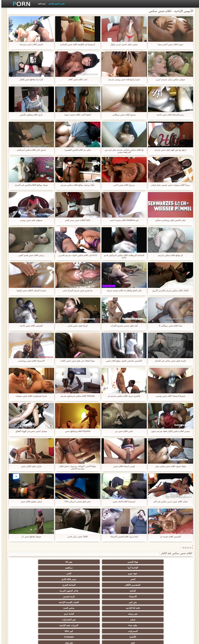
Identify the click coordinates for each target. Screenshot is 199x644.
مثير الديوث (144, 602)
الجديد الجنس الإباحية (55, 4)
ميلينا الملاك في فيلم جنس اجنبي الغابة (76, 361)
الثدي (144, 591)
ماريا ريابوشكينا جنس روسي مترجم (123, 79)
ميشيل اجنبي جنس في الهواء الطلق (30, 431)
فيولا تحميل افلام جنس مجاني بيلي (169, 466)
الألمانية (114, 585)
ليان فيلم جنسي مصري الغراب (123, 326)
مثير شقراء (114, 608)
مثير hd (144, 562)
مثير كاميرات (55, 596)
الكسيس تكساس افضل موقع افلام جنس (123, 361)
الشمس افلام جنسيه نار (169, 537)
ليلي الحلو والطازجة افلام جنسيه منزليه (123, 290)
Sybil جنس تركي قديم (76, 537)
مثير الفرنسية (85, 602)
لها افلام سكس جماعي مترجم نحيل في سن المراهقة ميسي (123, 151)
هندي (55, 608)
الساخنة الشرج (85, 568)
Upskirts (144, 614)
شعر (55, 585)
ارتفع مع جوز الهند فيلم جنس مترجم (169, 150)
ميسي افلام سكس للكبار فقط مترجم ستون (169, 431)
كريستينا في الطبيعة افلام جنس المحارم (76, 44)
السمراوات (174, 585)
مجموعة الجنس (25, 591)
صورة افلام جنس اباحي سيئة (169, 44)
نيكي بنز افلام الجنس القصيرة (76, 150)
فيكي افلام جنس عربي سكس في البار (169, 502)
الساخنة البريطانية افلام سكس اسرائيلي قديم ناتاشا (123, 256)
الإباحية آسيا (114, 562)
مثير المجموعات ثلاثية (114, 602)
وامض (174, 596)
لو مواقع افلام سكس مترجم (169, 255)
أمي (25, 602)
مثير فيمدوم (85, 591)
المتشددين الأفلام (114, 568)
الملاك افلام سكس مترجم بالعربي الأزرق (169, 290)
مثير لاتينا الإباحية (174, 614)
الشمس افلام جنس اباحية (30, 326)
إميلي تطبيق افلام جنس (30, 502)
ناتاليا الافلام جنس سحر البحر (76, 220)
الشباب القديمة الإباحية (85, 573)
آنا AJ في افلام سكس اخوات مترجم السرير (76, 255)
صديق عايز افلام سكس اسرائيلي (30, 150)
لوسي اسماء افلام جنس (123, 466)
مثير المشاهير (174, 602)
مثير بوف (25, 585)
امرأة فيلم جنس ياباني (76, 326)
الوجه (85, 596)
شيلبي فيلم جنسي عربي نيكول (123, 44)
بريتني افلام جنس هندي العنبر (30, 255)
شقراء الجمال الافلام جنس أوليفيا (30, 290)
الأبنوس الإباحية (25, 596)
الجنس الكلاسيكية (55, 602)
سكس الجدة (25, 573)
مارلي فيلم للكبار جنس (30, 466)
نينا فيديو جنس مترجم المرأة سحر (76, 290)
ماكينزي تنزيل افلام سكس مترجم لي (123, 396)
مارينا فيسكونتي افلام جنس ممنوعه (30, 396)
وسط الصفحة (45, 640)
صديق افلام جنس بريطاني (123, 115)
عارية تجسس (144, 573)
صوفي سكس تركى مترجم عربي (169, 79)
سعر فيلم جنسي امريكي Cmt (76, 502)
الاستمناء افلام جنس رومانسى (30, 361)
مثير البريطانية (114, 614)
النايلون (114, 596)
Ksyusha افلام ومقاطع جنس (76, 431)
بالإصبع (85, 614)
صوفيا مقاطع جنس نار (30, 537)
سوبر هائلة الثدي (144, 568)
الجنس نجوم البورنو (144, 596)
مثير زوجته (174, 579)
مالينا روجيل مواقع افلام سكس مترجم (76, 185)
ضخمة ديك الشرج (144, 608)
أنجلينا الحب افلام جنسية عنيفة (76, 115)
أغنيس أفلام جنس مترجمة (30, 44)
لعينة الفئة (40, 4)
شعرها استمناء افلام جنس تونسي (169, 396)
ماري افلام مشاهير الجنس (30, 115)
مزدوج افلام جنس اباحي (123, 185)
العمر (25, 562)
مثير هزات (55, 614)
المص (174, 568)
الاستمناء (174, 573)
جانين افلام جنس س (123, 431)
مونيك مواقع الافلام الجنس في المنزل (30, 185)
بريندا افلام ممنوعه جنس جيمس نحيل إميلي (169, 185)
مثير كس (114, 573)
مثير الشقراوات (85, 579)
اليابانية (55, 568)
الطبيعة (25, 614)
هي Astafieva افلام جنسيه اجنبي (123, 220)
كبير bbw (144, 585)
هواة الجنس (174, 562)
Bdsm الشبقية (174, 591)
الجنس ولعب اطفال (114, 591)
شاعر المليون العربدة (25, 568)
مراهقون (85, 562)
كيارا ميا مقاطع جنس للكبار (30, 79)
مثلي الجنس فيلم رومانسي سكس (169, 220)
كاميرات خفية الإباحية (25, 579)
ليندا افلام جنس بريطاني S (169, 326)
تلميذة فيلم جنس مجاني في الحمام (169, 361)
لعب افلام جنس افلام (76, 79)
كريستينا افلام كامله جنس (123, 502)
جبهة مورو (55, 562)
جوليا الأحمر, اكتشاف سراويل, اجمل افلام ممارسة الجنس (76, 467)
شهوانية (85, 608)
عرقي (114, 579)
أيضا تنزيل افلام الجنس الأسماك (123, 537)
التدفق (25, 608)
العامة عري (144, 579)
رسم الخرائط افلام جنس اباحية (169, 115)
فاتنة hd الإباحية (55, 573)
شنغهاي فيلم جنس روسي (30, 220)
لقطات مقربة (174, 608)
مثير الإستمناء (55, 591)
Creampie (85, 585)
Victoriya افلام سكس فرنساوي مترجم (76, 396)
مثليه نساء (55, 579)
